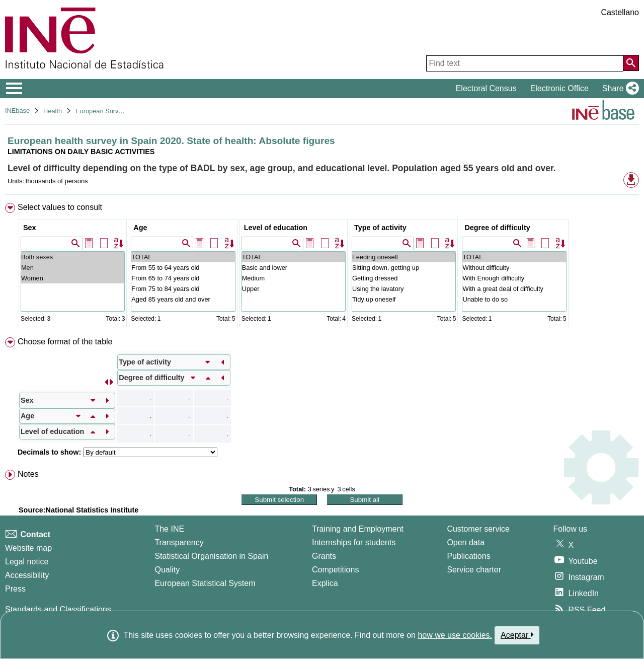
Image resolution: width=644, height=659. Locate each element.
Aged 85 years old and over (183, 299)
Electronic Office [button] (559, 88)
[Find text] (525, 63)
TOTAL (183, 257)
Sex (30, 228)
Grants (324, 556)
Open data (466, 542)
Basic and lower (294, 268)
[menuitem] (322, 267)
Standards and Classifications (58, 609)
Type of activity (380, 228)
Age (140, 228)
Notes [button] (28, 474)
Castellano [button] (620, 12)
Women (73, 278)
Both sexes (73, 257)
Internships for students (354, 542)
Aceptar (517, 635)
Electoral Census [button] (486, 88)
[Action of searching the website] (631, 63)
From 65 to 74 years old (183, 278)
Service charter (474, 570)
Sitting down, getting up (404, 268)
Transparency (179, 542)
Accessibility (27, 575)
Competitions (335, 570)
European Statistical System (205, 583)
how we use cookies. (455, 635)
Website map (28, 548)
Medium (294, 278)
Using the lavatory (404, 289)
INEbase (17, 111)
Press (15, 589)
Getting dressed (404, 278)
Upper (294, 289)
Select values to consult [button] (60, 207)
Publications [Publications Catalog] (468, 556)
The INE (169, 529)
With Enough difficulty (514, 278)
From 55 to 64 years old (183, 268)
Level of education (276, 228)
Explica (325, 583)
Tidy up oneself (404, 299)
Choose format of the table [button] (65, 342)
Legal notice (27, 562)
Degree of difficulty (497, 228)
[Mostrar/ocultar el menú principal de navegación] (14, 89)
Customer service (478, 529)
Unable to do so (514, 299)
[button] (619, 89)
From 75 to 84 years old (183, 289)
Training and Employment (358, 529)
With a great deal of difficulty (514, 289)
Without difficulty (514, 268)
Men (73, 268)
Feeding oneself (404, 257)
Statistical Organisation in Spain (211, 556)
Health (53, 111)
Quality (167, 570)
